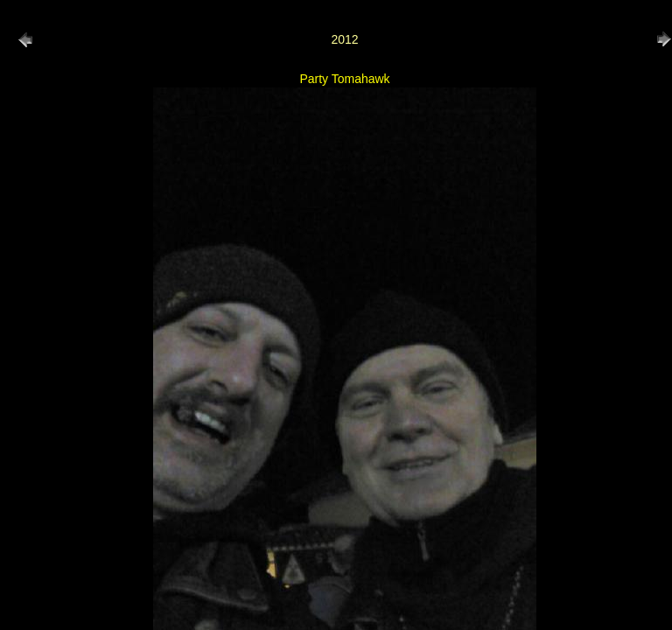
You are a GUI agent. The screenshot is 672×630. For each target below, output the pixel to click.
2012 (344, 39)
